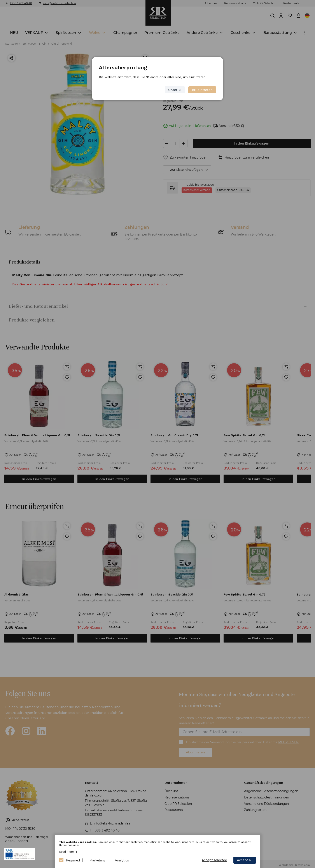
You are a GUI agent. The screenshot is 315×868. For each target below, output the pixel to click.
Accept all (245, 860)
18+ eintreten (202, 90)
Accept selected (214, 860)
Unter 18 (175, 90)
